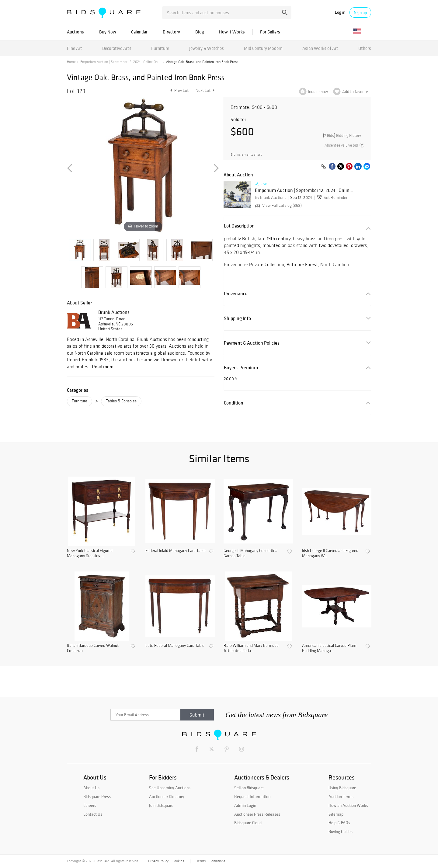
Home (71, 62)
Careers (90, 805)
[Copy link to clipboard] (323, 167)
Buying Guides (341, 832)
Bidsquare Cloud (248, 823)
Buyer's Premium (241, 368)
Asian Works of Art (320, 48)
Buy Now (108, 32)
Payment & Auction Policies (252, 343)
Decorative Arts (117, 48)
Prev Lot (179, 90)
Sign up (360, 12)
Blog (200, 32)
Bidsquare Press (97, 797)
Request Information (252, 797)
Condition (234, 403)
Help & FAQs (339, 823)
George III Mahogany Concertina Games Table (250, 553)
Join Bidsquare (161, 805)
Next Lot (205, 90)
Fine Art (75, 48)
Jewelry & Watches (207, 48)
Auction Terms (341, 797)
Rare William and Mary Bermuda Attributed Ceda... (251, 648)
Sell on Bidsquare (249, 788)
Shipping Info (237, 318)
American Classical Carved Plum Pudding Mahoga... (329, 648)
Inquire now (318, 92)
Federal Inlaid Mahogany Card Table (176, 551)
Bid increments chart (246, 155)
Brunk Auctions (114, 312)
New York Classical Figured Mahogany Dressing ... (90, 553)
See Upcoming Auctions (170, 788)
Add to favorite (355, 92)
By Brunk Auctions (271, 198)
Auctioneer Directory (167, 797)
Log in (340, 12)
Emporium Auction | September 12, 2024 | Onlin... (304, 190)
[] (342, 135)
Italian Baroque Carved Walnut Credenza (93, 648)
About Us (91, 788)
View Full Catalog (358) (278, 205)
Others (365, 48)
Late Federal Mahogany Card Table (175, 646)
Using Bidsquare (342, 788)
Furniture (160, 48)
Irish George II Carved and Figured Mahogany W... (330, 553)
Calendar (139, 32)
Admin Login (245, 805)
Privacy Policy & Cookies (166, 861)
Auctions (75, 32)
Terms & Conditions (211, 861)
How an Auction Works (348, 805)
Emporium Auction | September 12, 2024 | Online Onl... (121, 62)
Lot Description (239, 226)
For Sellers (270, 32)
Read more (103, 366)
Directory (171, 32)
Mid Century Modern (263, 48)
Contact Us (93, 814)
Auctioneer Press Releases (257, 814)
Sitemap (336, 814)
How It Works (232, 32)
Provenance (236, 294)
